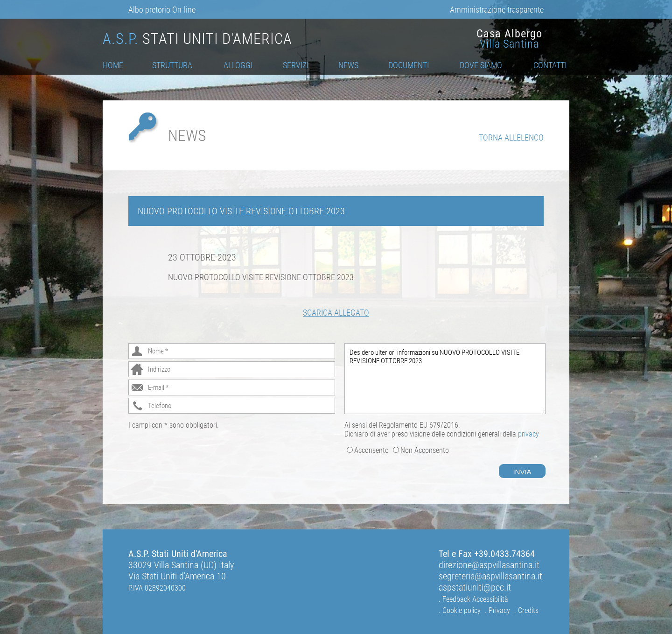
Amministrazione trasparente (497, 10)
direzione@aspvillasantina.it (489, 565)
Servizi (296, 65)
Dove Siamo (481, 65)
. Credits (526, 610)
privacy (528, 434)
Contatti (550, 65)
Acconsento (371, 450)
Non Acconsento (425, 450)
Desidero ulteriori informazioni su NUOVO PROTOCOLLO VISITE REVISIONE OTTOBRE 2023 (445, 379)
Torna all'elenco (511, 137)
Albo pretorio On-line (162, 10)
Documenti (409, 65)
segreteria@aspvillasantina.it (490, 576)
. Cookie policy (460, 610)
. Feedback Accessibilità (473, 599)
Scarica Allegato (336, 313)
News (348, 65)
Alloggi (238, 65)
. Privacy (497, 610)
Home (113, 65)
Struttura (172, 65)
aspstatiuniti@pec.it (475, 587)
